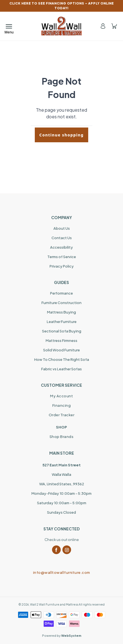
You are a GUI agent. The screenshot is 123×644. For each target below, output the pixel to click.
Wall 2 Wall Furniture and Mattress (54, 604)
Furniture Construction (61, 303)
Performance (61, 293)
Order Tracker (62, 415)
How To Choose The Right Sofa (62, 359)
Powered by (62, 636)
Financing (62, 405)
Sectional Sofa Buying (62, 331)
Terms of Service (62, 257)
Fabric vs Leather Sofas (61, 369)
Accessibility (61, 247)
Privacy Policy (62, 266)
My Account (61, 396)
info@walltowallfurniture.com (62, 572)
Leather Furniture (62, 322)
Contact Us (62, 238)
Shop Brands (62, 437)
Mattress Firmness (61, 341)
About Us (62, 228)
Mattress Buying (61, 312)
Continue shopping (61, 135)
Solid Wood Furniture (61, 350)
